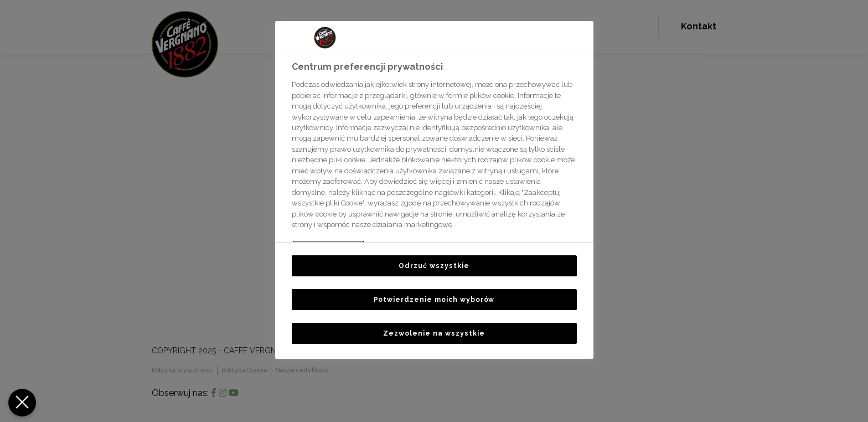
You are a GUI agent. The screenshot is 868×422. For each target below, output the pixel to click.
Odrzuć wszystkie (434, 266)
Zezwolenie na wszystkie (434, 333)
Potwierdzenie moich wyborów (434, 300)
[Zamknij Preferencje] (21, 403)
